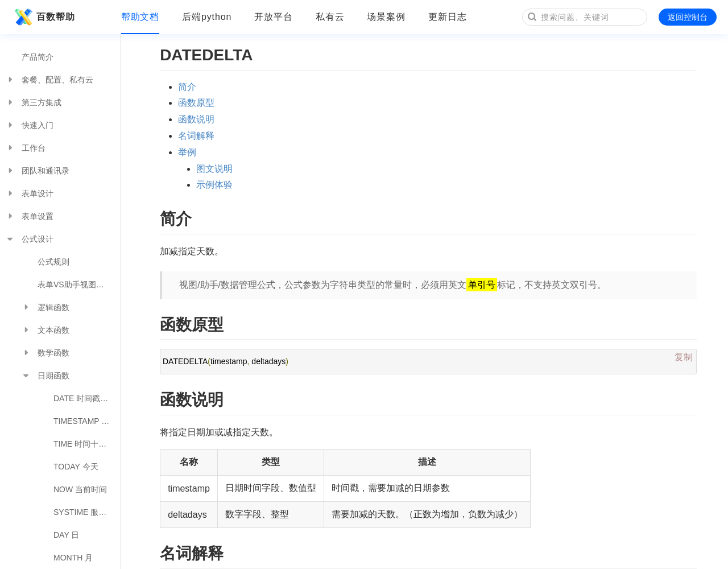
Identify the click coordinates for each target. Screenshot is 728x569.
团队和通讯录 (38, 171)
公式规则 (53, 262)
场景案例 (386, 17)
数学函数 (45, 353)
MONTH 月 (73, 558)
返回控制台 (688, 17)
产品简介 (38, 57)
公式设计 (30, 239)
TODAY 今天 (76, 467)
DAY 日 (66, 535)
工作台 (26, 148)
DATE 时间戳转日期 (87, 398)
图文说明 (214, 169)
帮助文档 (140, 17)
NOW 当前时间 (80, 489)
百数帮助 (43, 17)
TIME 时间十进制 (84, 444)
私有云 (330, 17)
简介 (187, 87)
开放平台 (274, 17)
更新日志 (448, 17)
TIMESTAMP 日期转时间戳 (87, 421)
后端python (207, 17)
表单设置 (30, 216)
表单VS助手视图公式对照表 (79, 284)
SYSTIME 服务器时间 (87, 512)
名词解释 (196, 136)
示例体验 (214, 185)
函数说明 (196, 119)
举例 (187, 152)
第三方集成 (34, 102)
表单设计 (30, 193)
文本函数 (45, 330)
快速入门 (30, 125)
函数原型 (196, 103)
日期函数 (45, 376)
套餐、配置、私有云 (49, 80)
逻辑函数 (45, 307)
